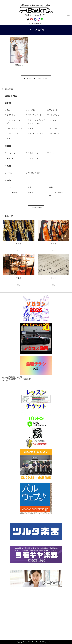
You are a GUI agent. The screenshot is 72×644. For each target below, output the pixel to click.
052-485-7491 (38, 23)
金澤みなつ (19, 65)
